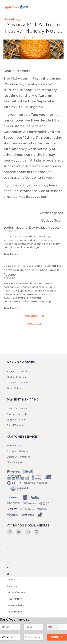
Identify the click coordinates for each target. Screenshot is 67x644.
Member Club (14, 446)
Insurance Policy (16, 605)
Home (8, 19)
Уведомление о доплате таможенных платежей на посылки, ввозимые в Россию (33, 270)
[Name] (10, 627)
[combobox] (53, 627)
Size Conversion (15, 462)
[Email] (33, 627)
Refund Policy (14, 612)
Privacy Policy (14, 599)
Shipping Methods (16, 420)
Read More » (11, 254)
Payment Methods (17, 414)
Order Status (14, 388)
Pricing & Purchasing (18, 383)
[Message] (33, 637)
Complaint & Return (17, 451)
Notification (33, 37)
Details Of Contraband (19, 457)
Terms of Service (16, 592)
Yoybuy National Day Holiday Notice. (31, 228)
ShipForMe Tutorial (17, 377)
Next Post (34, 324)
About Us (12, 586)
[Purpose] (10, 637)
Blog (17, 19)
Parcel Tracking (15, 425)
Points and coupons (17, 409)
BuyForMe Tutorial (17, 371)
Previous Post (34, 316)
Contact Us (13, 580)
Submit (57, 637)
